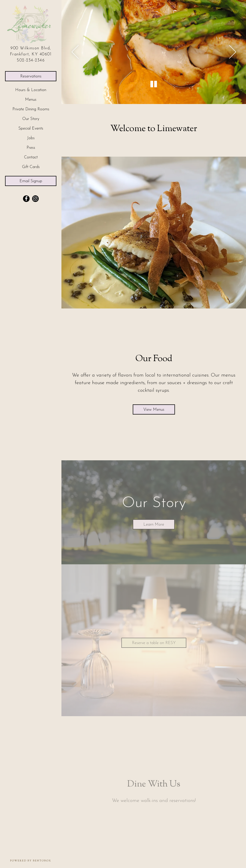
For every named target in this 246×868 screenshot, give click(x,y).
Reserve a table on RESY (159, 642)
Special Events (31, 129)
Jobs (31, 138)
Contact (31, 157)
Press (31, 148)
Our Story (31, 119)
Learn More (154, 525)
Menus (31, 100)
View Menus (154, 410)
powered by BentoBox (36, 861)
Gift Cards (32, 166)
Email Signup (31, 181)
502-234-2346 (31, 60)
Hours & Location (31, 90)
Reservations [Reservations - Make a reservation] (31, 76)
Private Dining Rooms (31, 109)
